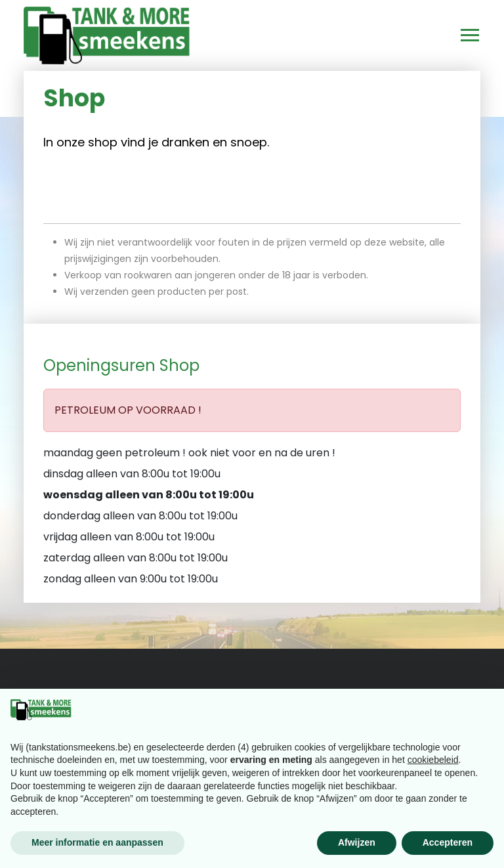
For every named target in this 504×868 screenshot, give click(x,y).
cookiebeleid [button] (433, 760)
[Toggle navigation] (464, 35)
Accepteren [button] (448, 842)
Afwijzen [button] (357, 842)
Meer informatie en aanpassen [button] (97, 842)
